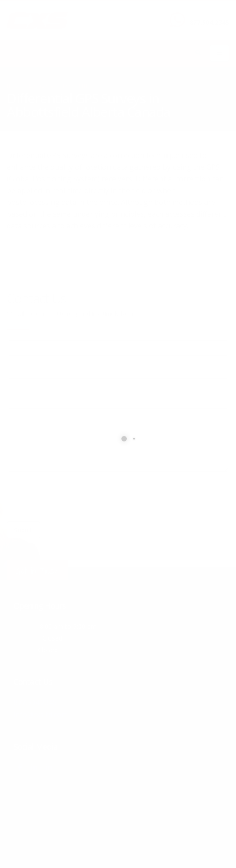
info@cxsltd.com (41, 714)
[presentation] (75, 497)
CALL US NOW (207, 15)
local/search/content (58, 86)
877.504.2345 (209, 22)
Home (14, 86)
